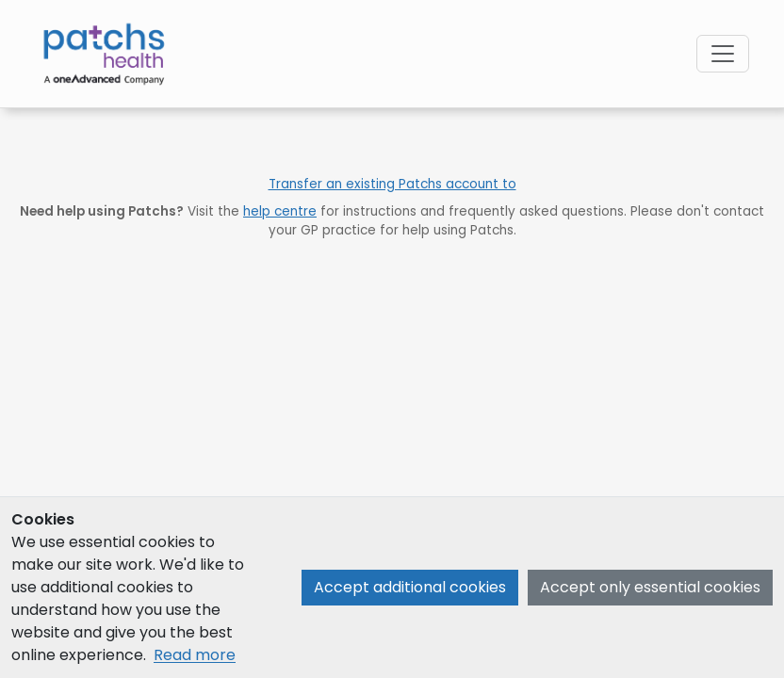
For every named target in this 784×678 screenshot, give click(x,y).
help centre (280, 211)
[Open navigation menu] (723, 54)
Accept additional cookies (410, 587)
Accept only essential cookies (650, 587)
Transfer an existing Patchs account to (392, 184)
